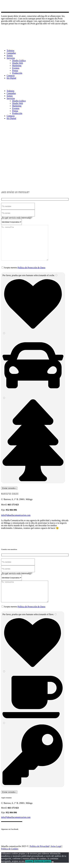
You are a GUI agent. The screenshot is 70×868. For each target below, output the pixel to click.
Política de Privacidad (39, 850)
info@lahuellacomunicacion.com (16, 515)
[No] (53, 866)
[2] (4, 333)
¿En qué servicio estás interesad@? (17, 218)
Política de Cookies (10, 853)
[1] (56, 275)
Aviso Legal (56, 850)
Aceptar (29, 865)
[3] (4, 398)
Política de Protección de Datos (32, 268)
